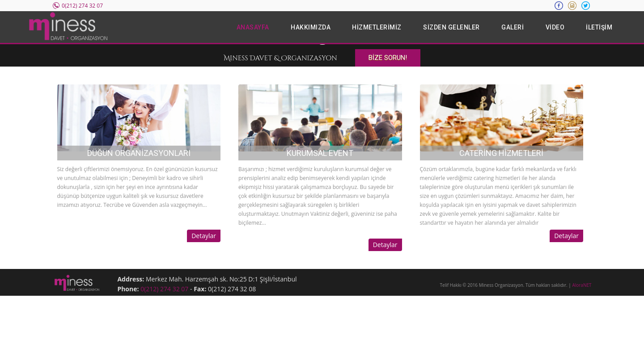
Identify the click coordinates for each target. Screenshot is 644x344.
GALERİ (513, 27)
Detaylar (204, 236)
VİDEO (555, 27)
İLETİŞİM (599, 27)
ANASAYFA (253, 27)
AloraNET (582, 285)
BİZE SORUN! (388, 58)
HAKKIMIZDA (311, 27)
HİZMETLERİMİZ (377, 27)
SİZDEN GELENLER (451, 27)
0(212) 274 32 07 (164, 289)
